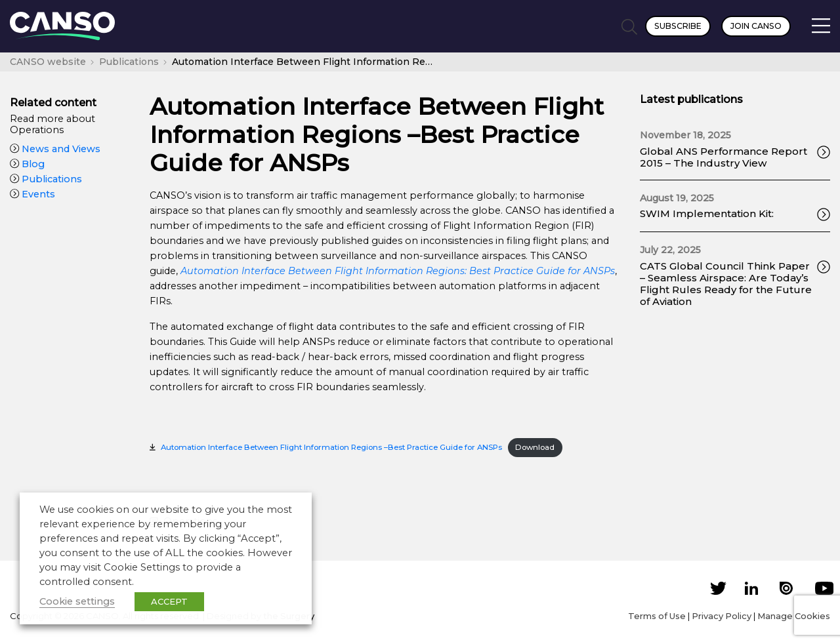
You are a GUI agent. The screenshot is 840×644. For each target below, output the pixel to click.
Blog (27, 164)
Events (32, 194)
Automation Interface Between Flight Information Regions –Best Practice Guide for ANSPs (331, 447)
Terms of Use (657, 616)
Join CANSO (756, 26)
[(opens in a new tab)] (398, 271)
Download (535, 447)
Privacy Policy (722, 616)
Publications (46, 179)
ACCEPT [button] (169, 601)
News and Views (55, 149)
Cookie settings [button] (77, 601)
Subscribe (678, 26)
